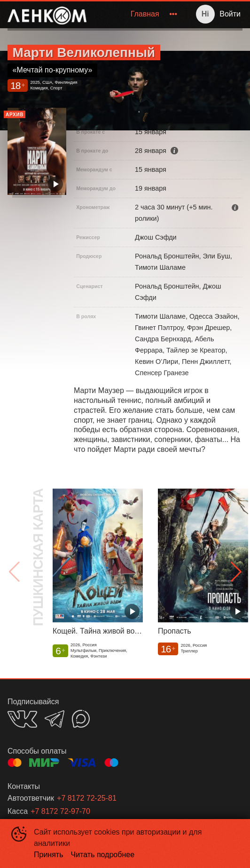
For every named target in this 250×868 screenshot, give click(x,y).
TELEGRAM (55, 719)
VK (22, 719)
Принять (49, 855)
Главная (145, 14)
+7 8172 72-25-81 (87, 798)
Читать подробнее (103, 855)
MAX (81, 719)
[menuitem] (145, 14)
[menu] (138, 14)
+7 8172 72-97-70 (60, 811)
